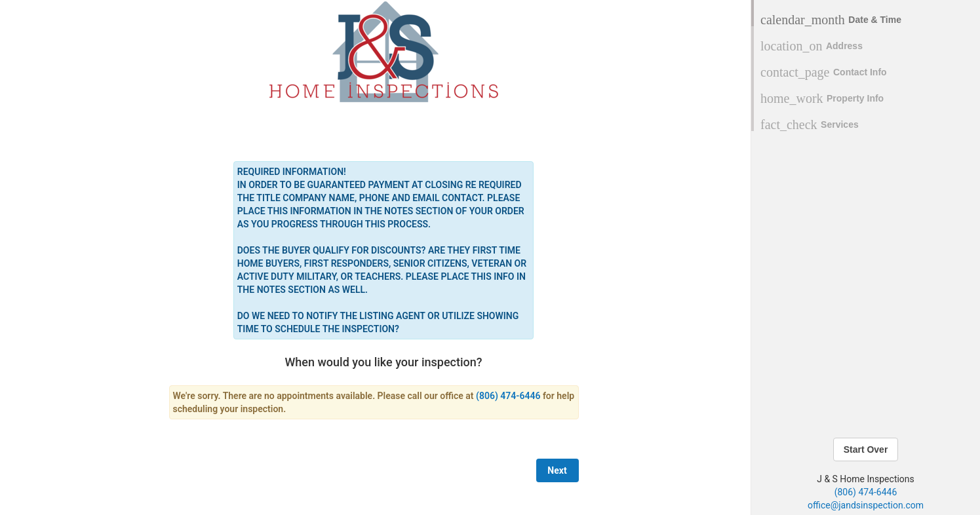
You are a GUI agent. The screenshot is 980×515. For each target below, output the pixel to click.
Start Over (866, 449)
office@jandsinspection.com (866, 505)
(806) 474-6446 (866, 492)
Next (557, 470)
